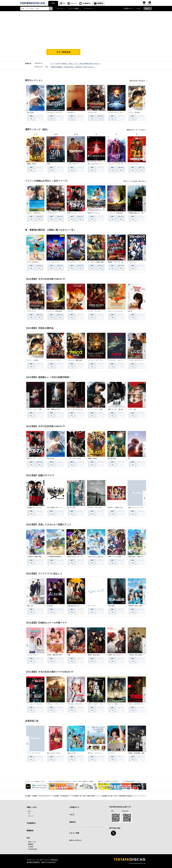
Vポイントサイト (75, 840)
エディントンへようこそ (115, 311)
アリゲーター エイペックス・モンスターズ (121, 360)
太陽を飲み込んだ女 (73, 606)
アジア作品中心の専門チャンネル (131, 781)
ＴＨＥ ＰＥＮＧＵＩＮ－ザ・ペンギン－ (141, 704)
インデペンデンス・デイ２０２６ (118, 112)
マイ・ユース (92, 606)
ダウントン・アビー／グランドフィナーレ (60, 704)
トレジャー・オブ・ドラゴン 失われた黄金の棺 (102, 360)
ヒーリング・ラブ (32, 655)
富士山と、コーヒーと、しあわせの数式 (100, 753)
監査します (30, 606)
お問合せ (73, 822)
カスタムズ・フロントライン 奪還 (58, 112)
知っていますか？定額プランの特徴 (83, 781)
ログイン (150, 5)
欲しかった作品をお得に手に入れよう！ (60, 781)
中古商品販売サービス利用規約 (69, 796)
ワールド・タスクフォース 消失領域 (140, 360)
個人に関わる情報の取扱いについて (90, 796)
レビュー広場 (74, 833)
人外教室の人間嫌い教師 (34, 557)
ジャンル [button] (60, 9)
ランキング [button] (88, 9)
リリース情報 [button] (73, 9)
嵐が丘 (130, 311)
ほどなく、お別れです (34, 213)
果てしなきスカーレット (95, 164)
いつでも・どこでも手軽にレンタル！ (35, 781)
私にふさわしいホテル (54, 753)
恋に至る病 (30, 112)
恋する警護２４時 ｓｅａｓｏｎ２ (58, 508)
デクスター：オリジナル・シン (77, 704)
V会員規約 (34, 796)
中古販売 (31, 847)
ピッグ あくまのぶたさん (75, 409)
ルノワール (111, 753)
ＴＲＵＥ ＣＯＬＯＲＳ (95, 508)
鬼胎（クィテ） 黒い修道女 (117, 409)
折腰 (69, 655)
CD (64, 3)
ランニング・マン (134, 164)
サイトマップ (142, 796)
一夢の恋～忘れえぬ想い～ (136, 655)
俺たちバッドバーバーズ (136, 508)
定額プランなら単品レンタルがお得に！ (109, 781)
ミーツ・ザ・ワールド (34, 753)
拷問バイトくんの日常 (115, 557)
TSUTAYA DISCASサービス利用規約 (49, 796)
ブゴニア (70, 311)
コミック (74, 3)
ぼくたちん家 (72, 508)
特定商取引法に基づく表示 (109, 796)
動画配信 (100, 3)
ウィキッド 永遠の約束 (115, 213)
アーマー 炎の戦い (134, 112)
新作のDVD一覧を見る (138, 81)
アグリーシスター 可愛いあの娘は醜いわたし (41, 409)
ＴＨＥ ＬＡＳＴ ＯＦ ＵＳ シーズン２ (101, 704)
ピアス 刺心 (132, 409)
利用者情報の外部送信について (128, 796)
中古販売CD (86, 3)
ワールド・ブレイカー (94, 311)
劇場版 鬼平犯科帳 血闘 (136, 753)
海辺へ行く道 (72, 753)
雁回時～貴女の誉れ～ (94, 655)
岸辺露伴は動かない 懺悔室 (137, 213)
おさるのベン (72, 112)
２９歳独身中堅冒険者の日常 (56, 557)
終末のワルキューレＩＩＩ (75, 557)
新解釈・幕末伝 (32, 164)
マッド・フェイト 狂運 (95, 409)
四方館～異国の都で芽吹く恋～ (56, 655)
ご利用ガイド (128, 9)
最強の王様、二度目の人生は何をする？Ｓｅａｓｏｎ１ (145, 557)
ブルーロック (132, 262)
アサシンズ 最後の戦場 (75, 360)
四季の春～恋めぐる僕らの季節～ (138, 606)
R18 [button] (147, 9)
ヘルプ (138, 9)
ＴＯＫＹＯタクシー (73, 164)
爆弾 (49, 164)
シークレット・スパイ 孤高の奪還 (58, 360)
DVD (53, 3)
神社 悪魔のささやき (54, 409)
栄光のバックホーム (94, 213)
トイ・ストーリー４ (53, 262)
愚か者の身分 (112, 458)
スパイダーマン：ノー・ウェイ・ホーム (79, 262)
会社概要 (28, 796)
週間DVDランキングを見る (136, 130)
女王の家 (50, 606)
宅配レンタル (32, 842)
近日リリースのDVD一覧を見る (134, 181)
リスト (144, 5)
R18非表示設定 (33, 849)
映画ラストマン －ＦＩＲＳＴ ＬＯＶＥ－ (81, 213)
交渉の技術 (111, 606)
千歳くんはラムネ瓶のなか (96, 557)
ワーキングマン (92, 112)
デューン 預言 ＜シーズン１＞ (118, 704)
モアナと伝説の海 (32, 262)
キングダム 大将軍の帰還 (96, 262)
